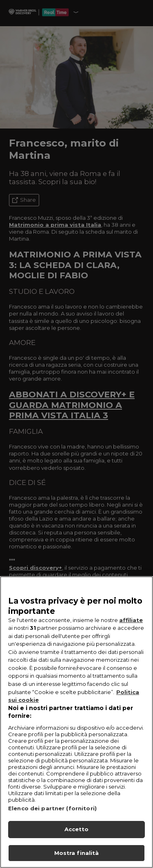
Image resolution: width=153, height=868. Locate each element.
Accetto (77, 842)
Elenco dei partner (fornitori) (52, 821)
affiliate (131, 633)
